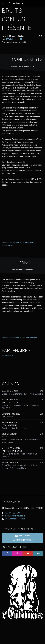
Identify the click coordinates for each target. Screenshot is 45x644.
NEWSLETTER (23, 536)
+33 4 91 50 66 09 (13, 513)
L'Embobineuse (15, 3)
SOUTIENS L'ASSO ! (23, 540)
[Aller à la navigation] (3, 3)
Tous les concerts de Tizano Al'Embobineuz (20, 338)
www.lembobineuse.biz (15, 519)
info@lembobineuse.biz (15, 516)
